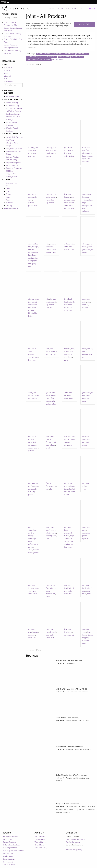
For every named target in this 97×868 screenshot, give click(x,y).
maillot (71, 310)
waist (66, 156)
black (72, 250)
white (84, 489)
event (48, 448)
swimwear (86, 211)
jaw (65, 153)
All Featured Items (13, 96)
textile (54, 442)
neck (34, 150)
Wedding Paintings (10, 848)
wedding (9, 206)
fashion (49, 156)
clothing (31, 148)
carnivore (86, 641)
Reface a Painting (12, 157)
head (70, 299)
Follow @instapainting (74, 850)
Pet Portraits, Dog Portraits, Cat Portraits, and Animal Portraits (14, 108)
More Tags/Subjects (11, 208)
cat (7, 186)
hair (65, 437)
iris (34, 156)
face (66, 194)
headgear (31, 354)
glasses (90, 247)
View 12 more (9, 82)
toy (83, 638)
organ (53, 153)
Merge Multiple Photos (14, 149)
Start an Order (85, 24)
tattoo (6, 73)
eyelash (85, 354)
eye (65, 305)
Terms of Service (41, 842)
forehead (67, 349)
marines (31, 547)
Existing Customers (73, 842)
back (6, 79)
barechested (8, 67)
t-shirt (34, 360)
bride (30, 250)
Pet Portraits (8, 839)
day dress (31, 310)
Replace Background (13, 163)
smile (30, 150)
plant (30, 153)
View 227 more (57, 60)
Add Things (10, 140)
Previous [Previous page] (32, 64)
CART (92, 9)
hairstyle (67, 197)
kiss (73, 437)
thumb (66, 495)
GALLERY (50, 9)
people (85, 536)
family (8, 194)
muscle (70, 150)
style (84, 159)
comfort (67, 544)
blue (71, 445)
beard (55, 354)
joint (36, 148)
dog (7, 191)
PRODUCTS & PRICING (67, 9)
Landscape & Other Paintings (14, 851)
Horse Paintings (9, 859)
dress (71, 206)
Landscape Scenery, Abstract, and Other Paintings (13, 117)
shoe (48, 150)
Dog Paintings (8, 853)
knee (71, 541)
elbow (54, 404)
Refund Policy (40, 845)
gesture (71, 156)
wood (34, 307)
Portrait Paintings (12, 103)
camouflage (32, 530)
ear (83, 357)
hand (70, 148)
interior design (51, 533)
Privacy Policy (40, 839)
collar (54, 252)
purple (48, 153)
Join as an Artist (9, 865)
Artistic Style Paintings (14, 137)
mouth (48, 302)
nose (84, 299)
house (8, 197)
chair (66, 203)
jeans (48, 200)
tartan (48, 597)
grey (34, 591)
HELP (83, 9)
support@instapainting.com (76, 839)
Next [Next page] (39, 64)
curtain (48, 250)
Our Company (40, 836)
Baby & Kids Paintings (11, 845)
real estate (10, 203)
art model (7, 76)
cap (69, 492)
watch (48, 395)
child (8, 189)
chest (84, 208)
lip (51, 299)
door (29, 360)
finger (71, 398)
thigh (84, 203)
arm (52, 150)
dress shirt (50, 247)
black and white (12, 183)
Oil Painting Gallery (10, 836)
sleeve (34, 153)
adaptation (86, 533)
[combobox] (13, 85)
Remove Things (12, 160)
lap (51, 354)
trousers (53, 197)
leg (55, 150)
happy (30, 156)
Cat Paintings (8, 856)
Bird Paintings (8, 862)
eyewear (31, 203)
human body (32, 489)
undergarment (87, 206)
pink (72, 208)
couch (70, 547)
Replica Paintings (12, 165)
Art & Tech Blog (41, 848)
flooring (67, 208)
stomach (7, 70)
